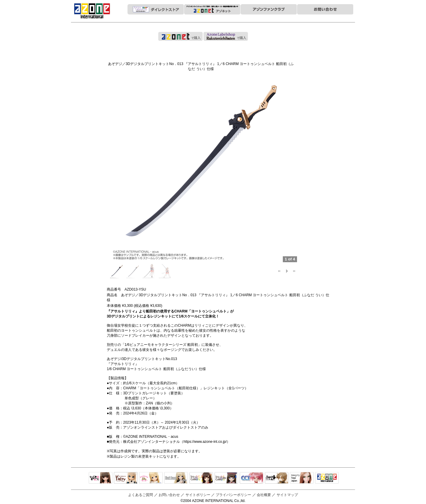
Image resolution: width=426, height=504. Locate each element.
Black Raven (176, 478)
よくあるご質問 (141, 495)
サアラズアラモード (151, 478)
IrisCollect (201, 478)
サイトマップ (287, 495)
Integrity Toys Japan (302, 478)
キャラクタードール (251, 478)
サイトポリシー (198, 495)
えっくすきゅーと (101, 478)
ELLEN (226, 478)
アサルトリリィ (277, 478)
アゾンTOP (327, 478)
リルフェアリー (126, 478)
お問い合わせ (169, 495)
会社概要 (264, 495)
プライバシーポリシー (233, 495)
